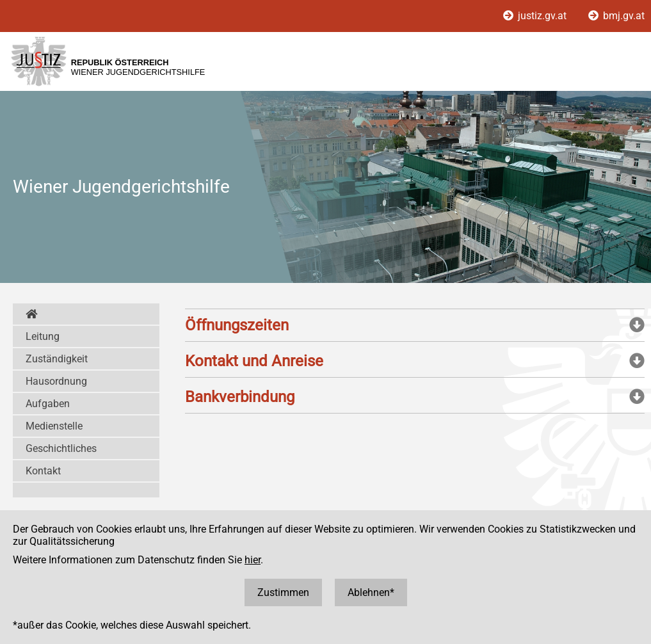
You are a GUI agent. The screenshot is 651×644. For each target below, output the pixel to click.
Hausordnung (56, 381)
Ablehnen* (371, 592)
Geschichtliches (61, 448)
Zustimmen (283, 592)
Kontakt (43, 471)
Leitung (43, 336)
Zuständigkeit (57, 359)
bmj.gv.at (616, 16)
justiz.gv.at (536, 16)
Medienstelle (54, 426)
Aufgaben (48, 404)
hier (253, 560)
